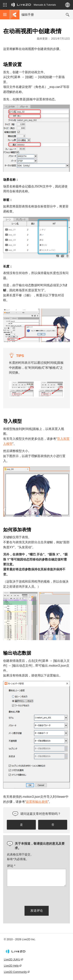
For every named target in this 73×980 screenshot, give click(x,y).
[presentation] (37, 895)
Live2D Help (11, 966)
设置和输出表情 (37, 802)
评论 (11, 866)
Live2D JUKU (12, 959)
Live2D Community (15, 972)
